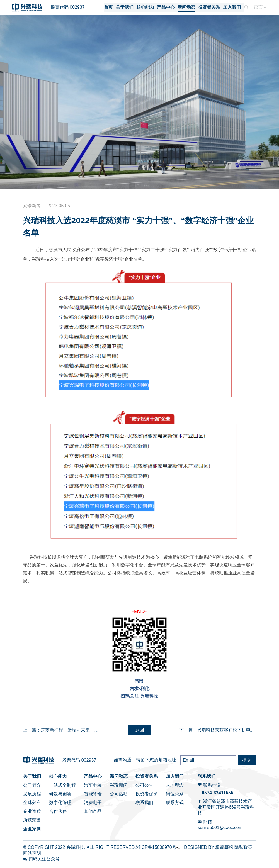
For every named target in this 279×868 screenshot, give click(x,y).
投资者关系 (147, 778)
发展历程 (32, 796)
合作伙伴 (58, 813)
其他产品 (93, 813)
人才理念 (175, 787)
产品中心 (93, 778)
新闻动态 (119, 778)
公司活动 (119, 796)
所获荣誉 (32, 822)
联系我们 (144, 805)
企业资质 (32, 813)
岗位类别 (175, 796)
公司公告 (144, 787)
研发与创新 (60, 796)
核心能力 (58, 778)
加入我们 (175, 778)
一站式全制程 (62, 787)
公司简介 (32, 787)
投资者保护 (147, 796)
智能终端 (93, 796)
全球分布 (32, 805)
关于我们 (32, 778)
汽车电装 (93, 787)
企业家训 (32, 831)
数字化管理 (60, 805)
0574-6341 (213, 795)
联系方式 (175, 805)
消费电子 (93, 805)
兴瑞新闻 (119, 787)
